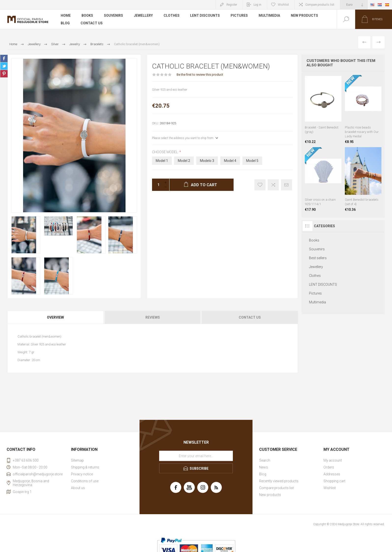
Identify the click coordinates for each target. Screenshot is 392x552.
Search (265, 460)
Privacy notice (82, 474)
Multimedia (270, 16)
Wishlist (330, 488)
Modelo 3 (207, 161)
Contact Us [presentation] (250, 317)
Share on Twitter (4, 66)
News (264, 467)
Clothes (172, 16)
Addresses (332, 474)
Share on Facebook (4, 58)
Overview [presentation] (55, 317)
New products (305, 16)
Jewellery (143, 16)
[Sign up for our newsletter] (196, 456)
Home (66, 16)
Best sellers (318, 258)
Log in (257, 5)
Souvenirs (113, 16)
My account (333, 460)
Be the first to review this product (200, 75)
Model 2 (184, 161)
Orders (329, 467)
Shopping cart (334, 481)
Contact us (92, 23)
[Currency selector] (354, 5)
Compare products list (320, 5)
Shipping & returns (85, 467)
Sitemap (77, 460)
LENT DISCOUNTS (205, 16)
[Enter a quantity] (157, 185)
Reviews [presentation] (153, 317)
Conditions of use (85, 481)
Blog (65, 23)
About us (78, 488)
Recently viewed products (279, 481)
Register (232, 5)
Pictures (239, 16)
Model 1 (162, 161)
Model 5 (252, 161)
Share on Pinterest (4, 74)
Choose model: (166, 152)
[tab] (56, 317)
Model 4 (230, 161)
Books (87, 16)
